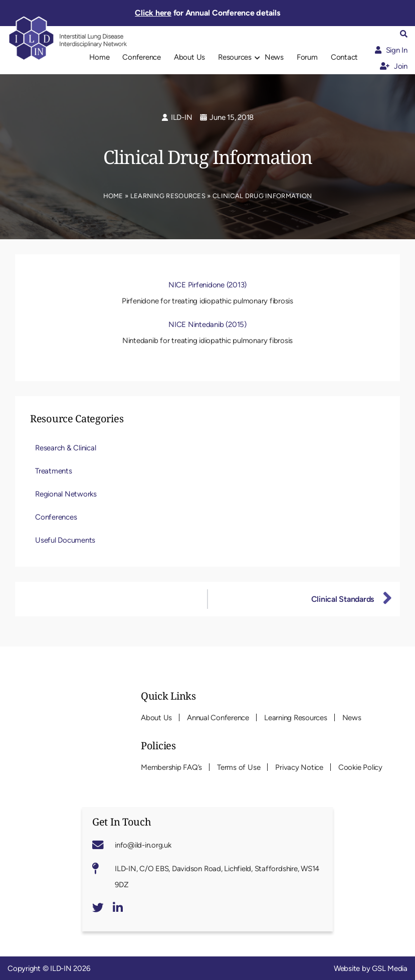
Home (99, 57)
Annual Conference (218, 718)
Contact (344, 57)
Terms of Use (239, 767)
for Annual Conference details (207, 13)
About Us (189, 57)
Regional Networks (66, 494)
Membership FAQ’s (171, 767)
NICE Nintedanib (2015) (207, 324)
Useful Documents (65, 540)
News (274, 57)
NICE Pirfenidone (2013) (207, 285)
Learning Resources (168, 196)
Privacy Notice (299, 767)
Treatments (54, 471)
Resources (235, 57)
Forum (307, 57)
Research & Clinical (65, 448)
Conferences (56, 517)
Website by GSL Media (371, 968)
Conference (142, 57)
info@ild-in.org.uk (143, 845)
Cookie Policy (360, 767)
